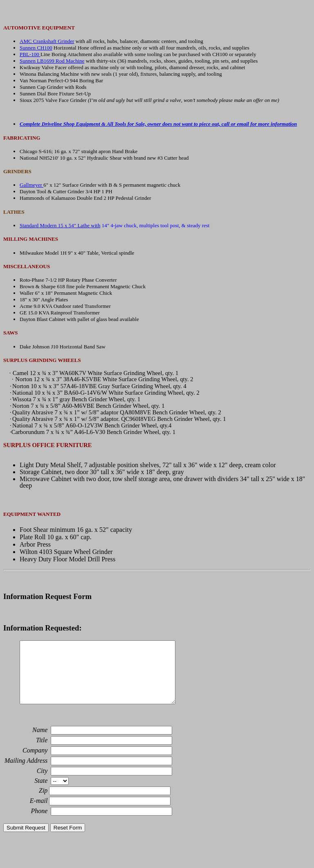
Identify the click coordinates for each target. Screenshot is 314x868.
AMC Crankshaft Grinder (47, 41)
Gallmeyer (31, 185)
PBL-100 (30, 54)
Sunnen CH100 (36, 48)
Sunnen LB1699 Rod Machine (52, 61)
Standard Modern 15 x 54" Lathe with (60, 225)
